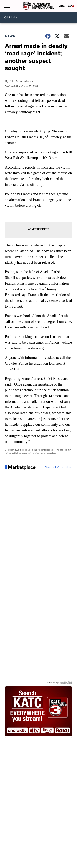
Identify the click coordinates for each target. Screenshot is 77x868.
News (10, 36)
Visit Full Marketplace (59, 467)
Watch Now (66, 6)
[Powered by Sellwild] (66, 683)
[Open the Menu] (7, 6)
